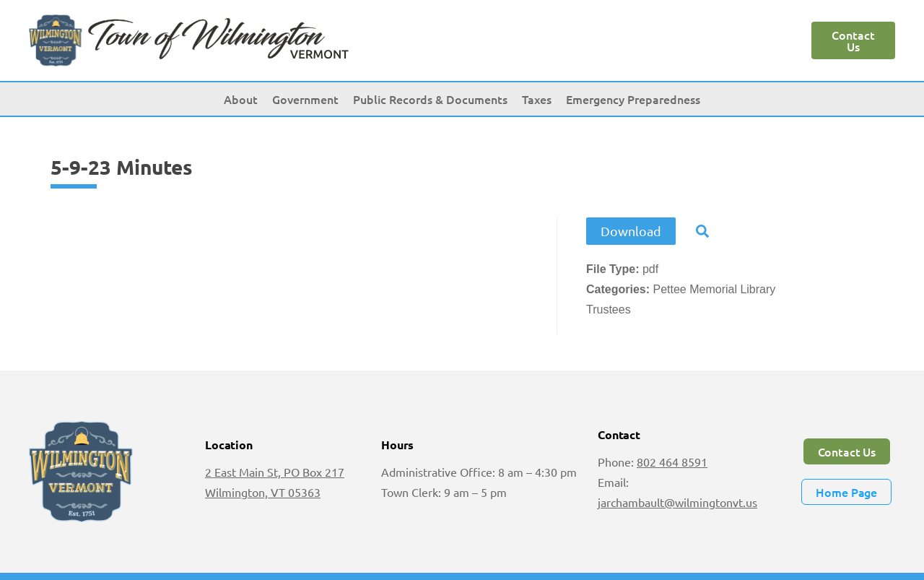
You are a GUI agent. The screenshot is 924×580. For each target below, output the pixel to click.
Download (631, 231)
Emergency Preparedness (633, 99)
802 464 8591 (672, 462)
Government (305, 99)
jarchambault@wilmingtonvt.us (677, 502)
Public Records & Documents (430, 99)
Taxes (537, 99)
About (241, 99)
